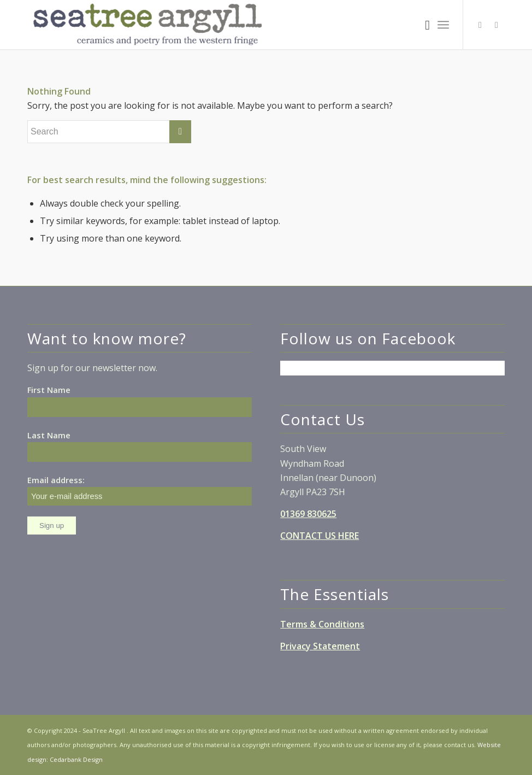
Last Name (49, 435)
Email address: (140, 490)
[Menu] (443, 25)
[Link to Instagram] (496, 25)
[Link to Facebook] (480, 25)
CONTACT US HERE (320, 536)
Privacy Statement (320, 646)
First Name (49, 390)
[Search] (422, 25)
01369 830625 (308, 514)
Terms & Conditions (322, 624)
